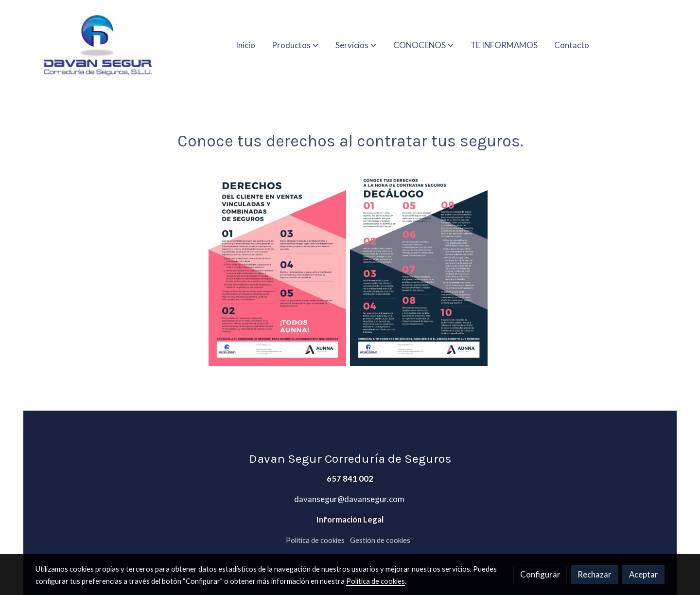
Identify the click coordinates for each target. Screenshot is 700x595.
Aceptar (644, 574)
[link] (98, 45)
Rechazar (595, 574)
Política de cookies (315, 540)
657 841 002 (351, 478)
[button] (295, 45)
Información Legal (350, 519)
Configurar (540, 574)
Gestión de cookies (380, 540)
